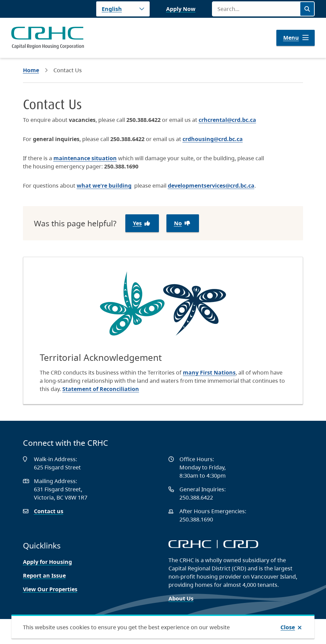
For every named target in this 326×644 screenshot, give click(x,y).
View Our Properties (50, 589)
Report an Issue (44, 576)
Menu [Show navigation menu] (291, 38)
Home (31, 70)
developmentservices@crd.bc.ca (211, 186)
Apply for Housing (47, 562)
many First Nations (209, 372)
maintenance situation (85, 158)
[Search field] (256, 9)
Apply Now (181, 9)
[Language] (123, 9)
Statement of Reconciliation (101, 389)
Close (288, 627)
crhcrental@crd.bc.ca (227, 120)
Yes (137, 223)
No (178, 223)
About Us (181, 598)
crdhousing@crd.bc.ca (213, 139)
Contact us (49, 511)
